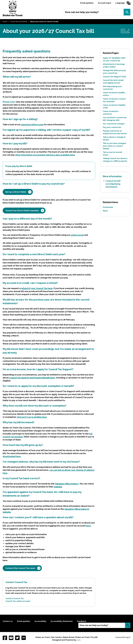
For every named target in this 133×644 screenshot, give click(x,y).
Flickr (24, 638)
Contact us (8, 621)
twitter (17, 638)
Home (5, 22)
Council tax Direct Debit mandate (22, 211)
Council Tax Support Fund (114, 77)
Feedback (82, 621)
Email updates (87, 3)
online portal (77, 235)
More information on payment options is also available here (45, 155)
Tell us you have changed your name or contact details (114, 146)
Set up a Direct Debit (16, 192)
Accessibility (40, 621)
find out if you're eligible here (32, 417)
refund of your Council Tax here (37, 288)
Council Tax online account (18, 601)
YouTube (11, 638)
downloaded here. (12, 456)
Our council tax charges (114, 124)
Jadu (79, 640)
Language (120, 3)
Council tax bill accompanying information (113, 184)
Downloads (108, 207)
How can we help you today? (82, 12)
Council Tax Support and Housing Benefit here (32, 378)
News (105, 211)
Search (127, 12)
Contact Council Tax (15, 598)
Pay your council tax (112, 127)
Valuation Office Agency (67, 484)
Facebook (5, 638)
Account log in (105, 3)
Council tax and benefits (19, 22)
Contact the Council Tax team (20, 568)
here (88, 526)
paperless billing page (32, 125)
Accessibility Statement (62, 621)
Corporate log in (123, 637)
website (58, 487)
